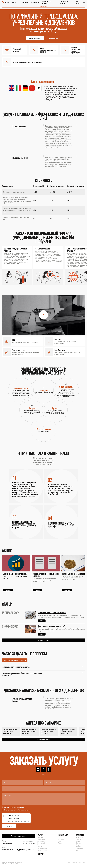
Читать (42, 621)
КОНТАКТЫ (41, 854)
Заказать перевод (35, 38)
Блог (77, 850)
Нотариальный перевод (47, 3)
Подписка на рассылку (18, 836)
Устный (40, 847)
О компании (79, 838)
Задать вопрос (53, 38)
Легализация (35, 3)
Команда (78, 839)
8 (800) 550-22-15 (29, 843)
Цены (60, 841)
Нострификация (42, 845)
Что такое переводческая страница (52, 612)
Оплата (60, 838)
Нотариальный (42, 841)
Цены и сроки (43, 6)
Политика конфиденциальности (76, 863)
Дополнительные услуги (44, 849)
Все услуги (78, 3)
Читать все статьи (43, 640)
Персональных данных (25, 810)
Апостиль (25, 3)
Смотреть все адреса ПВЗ (44, 739)
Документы (79, 845)
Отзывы (78, 841)
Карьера (78, 843)
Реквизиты (79, 847)
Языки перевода (42, 850)
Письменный (41, 843)
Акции (60, 843)
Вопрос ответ (80, 849)
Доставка (61, 839)
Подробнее (8, 590)
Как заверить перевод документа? (52, 626)
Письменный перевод (64, 3)
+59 (39, 88)
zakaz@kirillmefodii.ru (8, 843)
